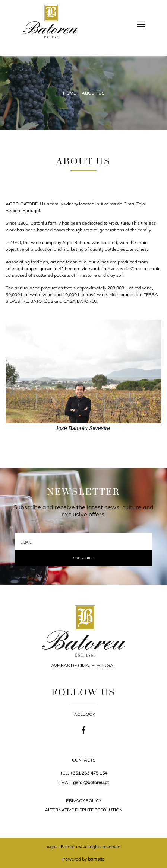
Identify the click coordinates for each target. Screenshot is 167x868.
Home (70, 93)
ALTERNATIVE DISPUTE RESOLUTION (84, 810)
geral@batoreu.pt (91, 782)
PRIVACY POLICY (84, 800)
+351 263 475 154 (89, 773)
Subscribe (83, 558)
